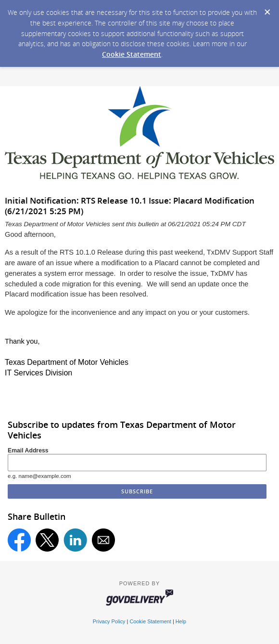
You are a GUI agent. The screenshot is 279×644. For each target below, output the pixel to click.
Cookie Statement (132, 54)
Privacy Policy (109, 621)
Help (181, 621)
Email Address (28, 451)
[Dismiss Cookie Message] (267, 9)
